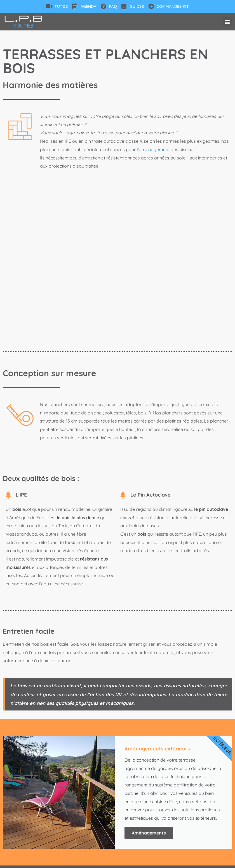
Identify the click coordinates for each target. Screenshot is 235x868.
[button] (228, 22)
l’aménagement (153, 149)
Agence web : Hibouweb (198, 861)
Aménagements (149, 679)
